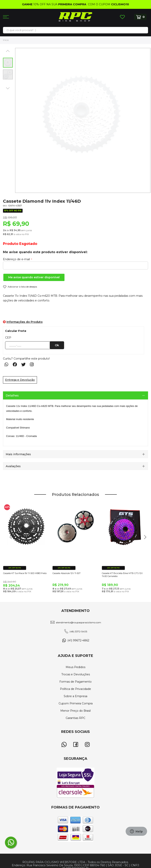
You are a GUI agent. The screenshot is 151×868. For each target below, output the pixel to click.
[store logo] (75, 17)
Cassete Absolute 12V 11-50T (67, 573)
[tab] (75, 395)
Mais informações (18, 454)
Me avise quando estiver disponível (34, 277)
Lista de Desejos (122, 17)
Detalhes (12, 396)
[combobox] (75, 30)
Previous (9, 539)
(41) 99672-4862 (78, 640)
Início (6, 40)
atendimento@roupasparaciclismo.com (78, 622)
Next (144, 539)
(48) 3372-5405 (78, 631)
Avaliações (13, 466)
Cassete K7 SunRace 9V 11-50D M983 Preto (25, 573)
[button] (8, 51)
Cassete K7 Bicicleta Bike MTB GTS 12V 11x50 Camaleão (122, 575)
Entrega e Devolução (20, 380)
